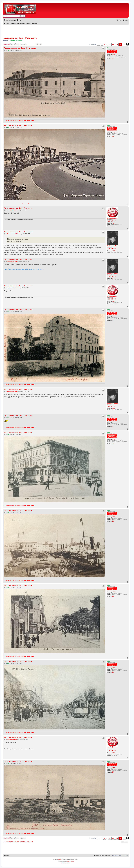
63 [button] (109, 44)
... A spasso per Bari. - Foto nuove (20, 38)
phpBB (60, 859)
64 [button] (113, 44)
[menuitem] (19, 20)
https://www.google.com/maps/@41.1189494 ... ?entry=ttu (24, 269)
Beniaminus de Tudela (113, 246)
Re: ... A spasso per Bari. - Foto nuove (20, 48)
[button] (98, 44)
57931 (114, 55)
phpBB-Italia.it (70, 861)
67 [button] (124, 44)
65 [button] (117, 44)
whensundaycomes (112, 218)
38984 (114, 223)
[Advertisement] (75, 9)
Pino (15, 40)
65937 (114, 251)
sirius (11, 40)
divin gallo (19, 40)
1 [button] (105, 44)
